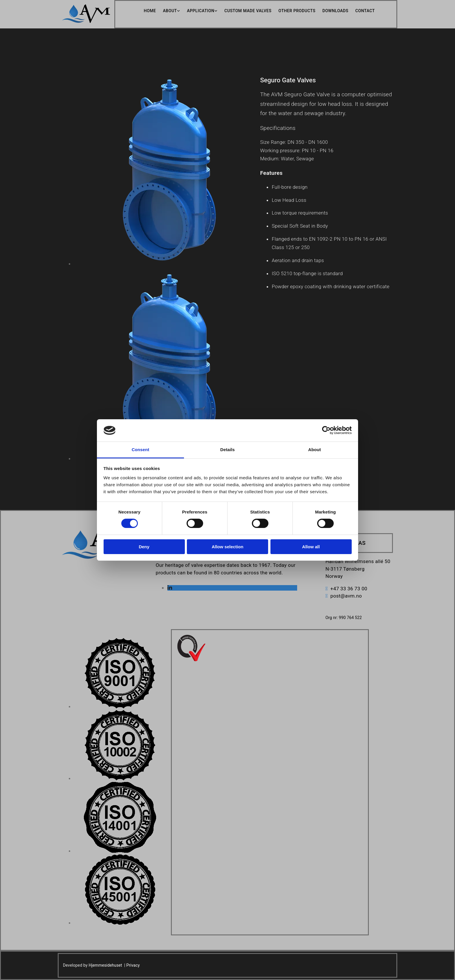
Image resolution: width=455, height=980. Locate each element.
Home (150, 11)
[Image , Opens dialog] (120, 707)
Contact (365, 11)
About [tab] (315, 450)
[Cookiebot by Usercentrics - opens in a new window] (326, 430)
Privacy (133, 965)
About (170, 11)
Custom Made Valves (248, 11)
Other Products (297, 11)
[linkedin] (170, 588)
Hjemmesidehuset (105, 965)
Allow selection (227, 547)
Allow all (311, 547)
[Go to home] (86, 21)
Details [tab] (228, 450)
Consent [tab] (141, 450)
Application (201, 11)
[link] (168, 11)
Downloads (335, 11)
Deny (144, 547)
